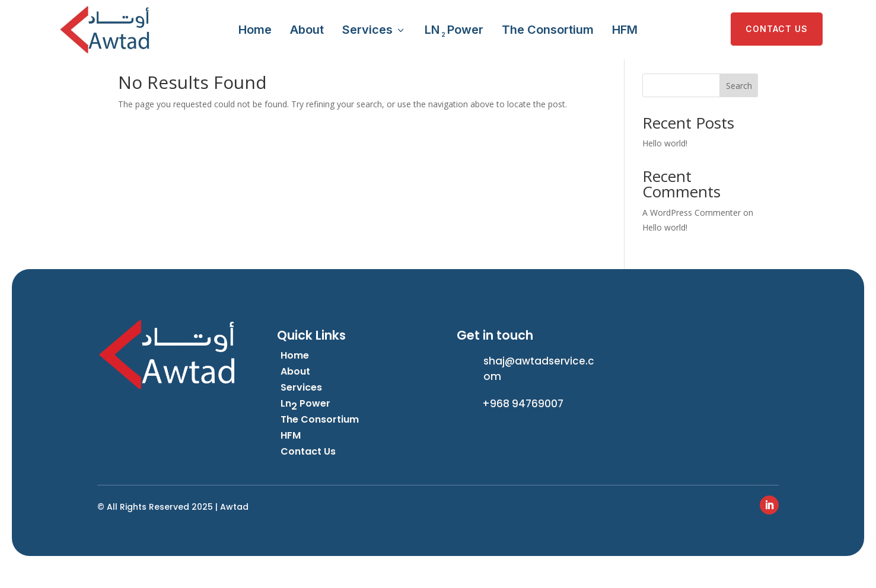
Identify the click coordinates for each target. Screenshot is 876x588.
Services (374, 30)
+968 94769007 (523, 424)
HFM (625, 30)
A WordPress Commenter (692, 233)
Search (739, 106)
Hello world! (665, 163)
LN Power (454, 30)
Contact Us (308, 472)
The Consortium (548, 30)
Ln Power (305, 424)
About (307, 30)
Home (255, 30)
